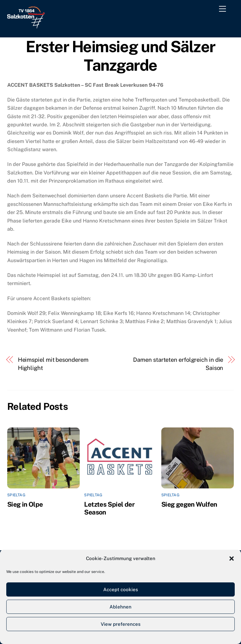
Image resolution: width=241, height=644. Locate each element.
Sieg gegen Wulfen (189, 504)
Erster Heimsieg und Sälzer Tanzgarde (120, 56)
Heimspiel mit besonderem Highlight (53, 364)
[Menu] (224, 10)
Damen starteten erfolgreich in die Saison (178, 364)
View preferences (121, 624)
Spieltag (16, 495)
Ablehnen (120, 607)
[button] (232, 559)
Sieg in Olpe (25, 504)
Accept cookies (121, 589)
